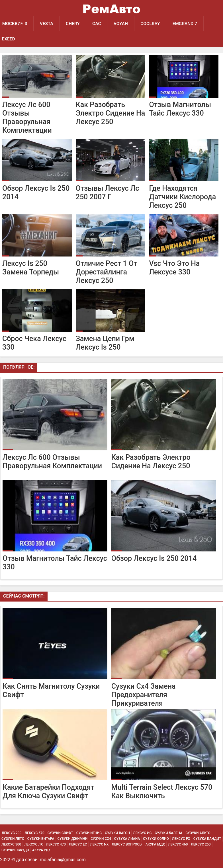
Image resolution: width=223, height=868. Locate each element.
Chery (74, 24)
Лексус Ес (78, 845)
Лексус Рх (181, 839)
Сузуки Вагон (117, 833)
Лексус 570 (34, 833)
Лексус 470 (56, 845)
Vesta (47, 24)
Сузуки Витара (41, 839)
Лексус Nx (99, 845)
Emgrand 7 (187, 24)
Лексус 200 (12, 833)
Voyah (122, 24)
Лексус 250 (201, 845)
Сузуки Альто (198, 833)
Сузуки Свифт (60, 833)
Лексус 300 (11, 845)
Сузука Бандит (207, 839)
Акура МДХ (155, 845)
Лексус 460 (178, 845)
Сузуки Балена (168, 833)
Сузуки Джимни (72, 839)
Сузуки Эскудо (15, 850)
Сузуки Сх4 (101, 839)
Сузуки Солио (156, 839)
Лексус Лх (33, 845)
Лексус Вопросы (127, 845)
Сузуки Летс (13, 839)
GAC (98, 24)
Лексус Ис (142, 833)
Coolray (152, 24)
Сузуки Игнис (89, 833)
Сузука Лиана (127, 839)
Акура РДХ (41, 850)
